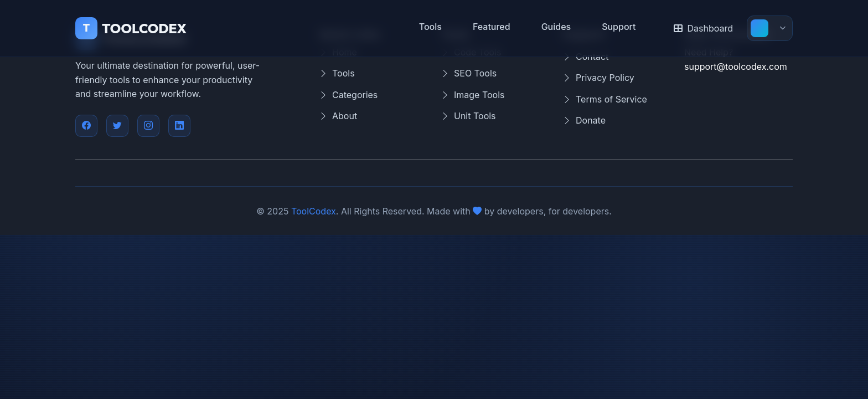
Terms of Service (605, 100)
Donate (584, 121)
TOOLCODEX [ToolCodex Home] (131, 28)
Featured (492, 27)
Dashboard (703, 28)
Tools (430, 27)
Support (619, 27)
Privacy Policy (598, 78)
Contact (585, 57)
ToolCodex (314, 211)
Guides (556, 27)
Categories (348, 95)
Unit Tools (468, 116)
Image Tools (473, 95)
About (338, 116)
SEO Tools (469, 74)
